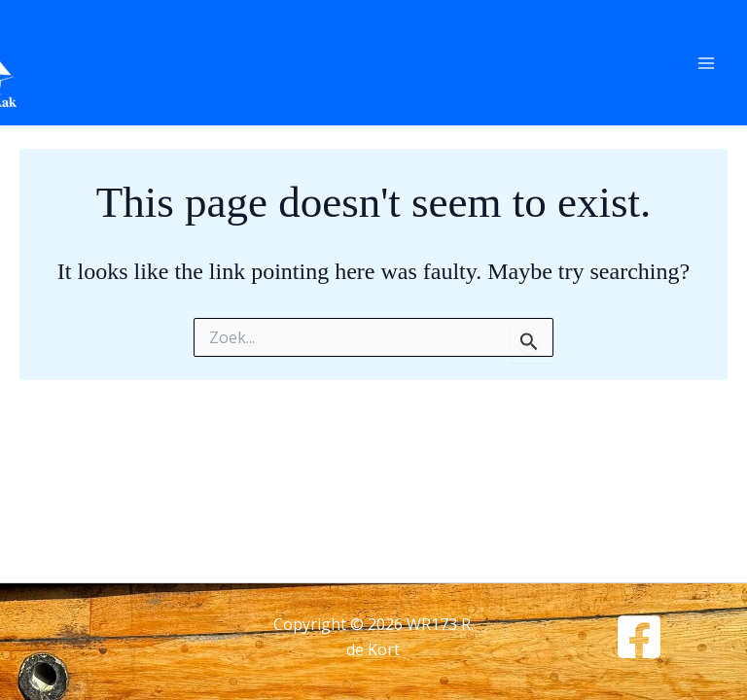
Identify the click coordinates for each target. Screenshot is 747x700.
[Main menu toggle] (706, 63)
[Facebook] (639, 637)
